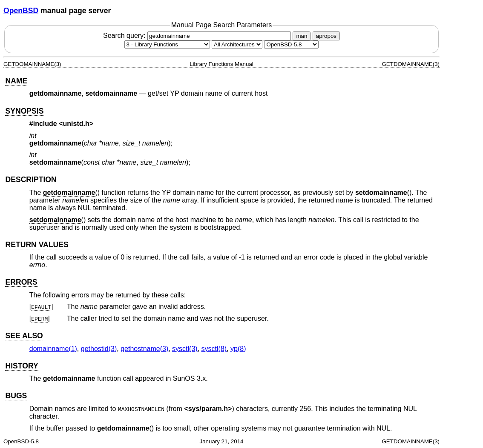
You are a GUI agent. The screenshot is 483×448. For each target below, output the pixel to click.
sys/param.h (208, 409)
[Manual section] (167, 44)
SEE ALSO (24, 336)
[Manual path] (291, 44)
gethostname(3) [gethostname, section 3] (144, 349)
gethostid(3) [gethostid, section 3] (99, 349)
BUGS (16, 396)
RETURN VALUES (37, 245)
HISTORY (22, 366)
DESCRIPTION (31, 180)
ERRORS (21, 282)
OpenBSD (21, 11)
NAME (16, 81)
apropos (326, 36)
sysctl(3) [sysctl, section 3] (185, 349)
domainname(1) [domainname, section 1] (53, 349)
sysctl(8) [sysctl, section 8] (214, 349)
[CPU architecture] (237, 44)
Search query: (198, 36)
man (302, 36)
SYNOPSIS (24, 111)
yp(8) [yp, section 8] (238, 349)
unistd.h (76, 124)
